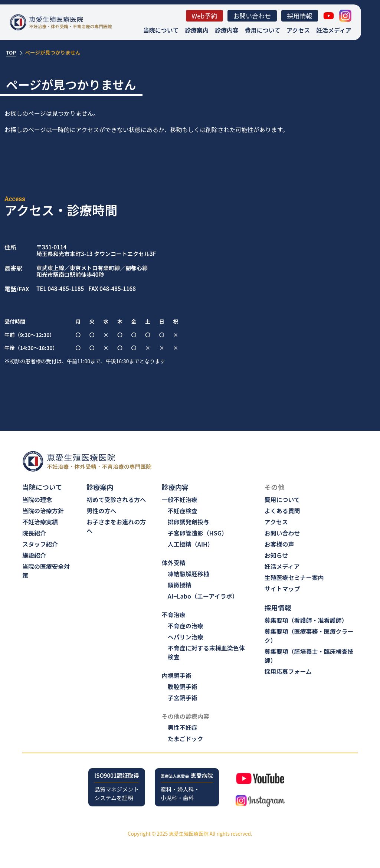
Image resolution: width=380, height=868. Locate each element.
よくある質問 (282, 511)
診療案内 (197, 30)
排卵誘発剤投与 (189, 522)
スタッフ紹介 (40, 544)
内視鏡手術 (177, 675)
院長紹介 (34, 533)
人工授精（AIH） (191, 544)
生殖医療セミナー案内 (294, 577)
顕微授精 (180, 585)
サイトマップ (282, 589)
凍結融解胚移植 (189, 574)
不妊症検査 (183, 511)
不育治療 (174, 615)
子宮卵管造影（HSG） (198, 533)
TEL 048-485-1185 (60, 289)
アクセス (298, 30)
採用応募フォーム (288, 671)
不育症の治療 (186, 626)
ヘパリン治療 (186, 637)
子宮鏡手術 (183, 698)
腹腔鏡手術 (183, 687)
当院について (161, 30)
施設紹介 (34, 555)
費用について (263, 30)
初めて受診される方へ (116, 499)
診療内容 (227, 30)
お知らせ (276, 555)
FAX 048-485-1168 (112, 289)
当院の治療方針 (43, 511)
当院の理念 (37, 499)
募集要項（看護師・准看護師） (306, 620)
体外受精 (174, 563)
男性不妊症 (183, 727)
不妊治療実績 (40, 522)
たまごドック (186, 738)
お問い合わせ (252, 16)
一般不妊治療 (180, 499)
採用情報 (299, 16)
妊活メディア (334, 30)
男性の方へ (101, 511)
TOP (11, 52)
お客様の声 (279, 544)
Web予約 (204, 16)
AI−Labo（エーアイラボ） (203, 596)
